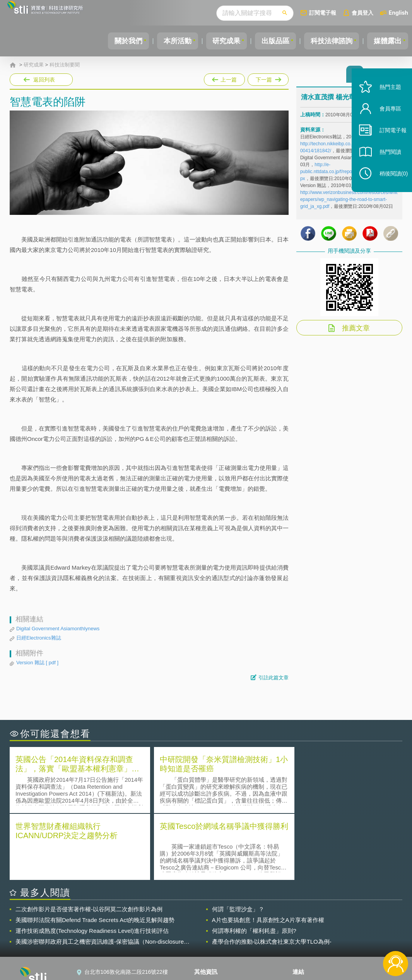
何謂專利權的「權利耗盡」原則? (254, 863)
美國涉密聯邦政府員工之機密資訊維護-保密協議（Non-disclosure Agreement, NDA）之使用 (100, 874)
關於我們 (115, 41)
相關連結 (345, 916)
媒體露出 (386, 41)
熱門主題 (386, 98)
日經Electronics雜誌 (39, 638)
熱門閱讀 (386, 162)
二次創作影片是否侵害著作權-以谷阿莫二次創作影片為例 (89, 841)
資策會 (305, 916)
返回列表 (44, 80)
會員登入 (362, 13)
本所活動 (167, 41)
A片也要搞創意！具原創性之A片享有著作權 (268, 852)
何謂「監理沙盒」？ (238, 841)
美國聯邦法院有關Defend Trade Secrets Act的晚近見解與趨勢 (95, 852)
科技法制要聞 (65, 65)
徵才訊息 (210, 927)
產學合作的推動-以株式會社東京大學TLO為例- (272, 874)
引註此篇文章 (274, 678)
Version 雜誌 (37, 663)
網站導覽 (210, 948)
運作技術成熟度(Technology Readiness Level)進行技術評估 (92, 863)
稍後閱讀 (389, 184)
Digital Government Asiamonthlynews (58, 629)
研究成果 (218, 41)
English (398, 13)
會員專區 (386, 119)
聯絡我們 (210, 937)
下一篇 (268, 78)
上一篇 (224, 78)
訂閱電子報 (323, 13)
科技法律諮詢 (328, 41)
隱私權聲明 (212, 916)
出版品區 (270, 41)
